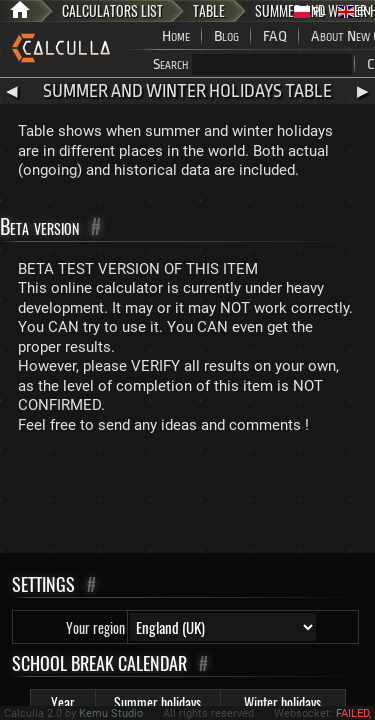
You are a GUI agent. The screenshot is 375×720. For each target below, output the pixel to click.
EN (354, 11)
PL (310, 11)
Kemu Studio (111, 713)
